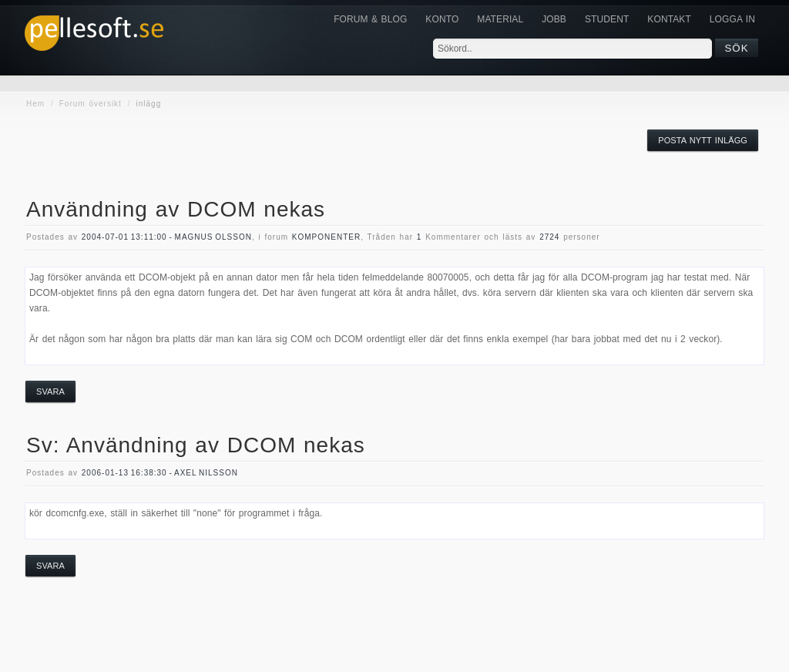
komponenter (326, 237)
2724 (549, 237)
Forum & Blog (370, 19)
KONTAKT (669, 19)
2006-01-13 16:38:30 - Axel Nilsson (160, 473)
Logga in (732, 19)
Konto (442, 19)
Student (607, 19)
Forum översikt (91, 104)
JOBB (554, 19)
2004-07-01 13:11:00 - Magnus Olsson (167, 237)
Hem (35, 104)
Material (500, 19)
